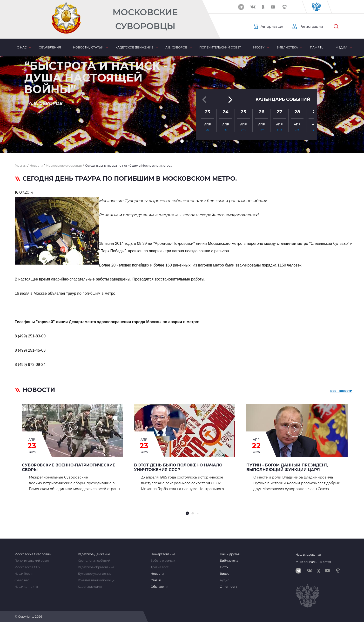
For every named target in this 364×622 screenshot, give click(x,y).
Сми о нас (22, 580)
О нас (22, 47)
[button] (182, 141)
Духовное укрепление (95, 574)
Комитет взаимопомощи (96, 580)
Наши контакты (26, 587)
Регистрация (311, 27)
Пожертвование (163, 554)
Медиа (341, 47)
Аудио (225, 580)
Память (317, 47)
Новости (157, 574)
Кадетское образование (96, 567)
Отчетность (229, 587)
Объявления (50, 47)
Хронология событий (94, 561)
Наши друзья (230, 554)
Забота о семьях (163, 561)
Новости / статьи (88, 47)
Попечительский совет (220, 47)
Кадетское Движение (94, 554)
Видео (225, 574)
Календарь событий (283, 99)
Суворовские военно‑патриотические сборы (69, 467)
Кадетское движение (134, 47)
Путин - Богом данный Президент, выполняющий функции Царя (287, 467)
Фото (224, 567)
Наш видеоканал (308, 555)
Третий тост (160, 567)
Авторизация (272, 27)
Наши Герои (24, 574)
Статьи (156, 580)
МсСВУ (259, 47)
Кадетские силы (90, 587)
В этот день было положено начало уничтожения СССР (178, 467)
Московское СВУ (27, 567)
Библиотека (287, 47)
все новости (341, 391)
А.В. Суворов (176, 47)
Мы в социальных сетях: (313, 562)
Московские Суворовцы (145, 19)
